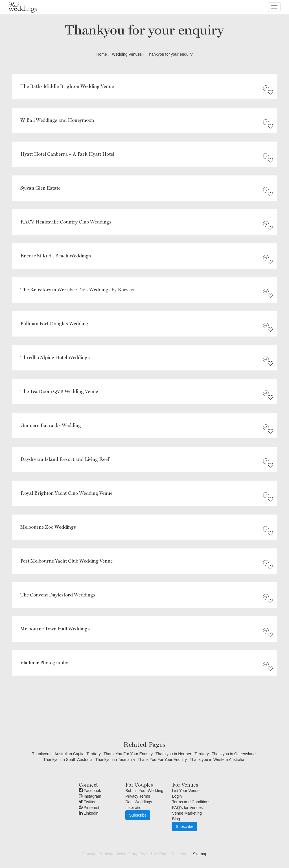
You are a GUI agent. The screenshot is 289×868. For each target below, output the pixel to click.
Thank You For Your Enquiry (128, 754)
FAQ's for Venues (188, 808)
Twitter (87, 802)
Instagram (90, 796)
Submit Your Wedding (144, 791)
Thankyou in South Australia (68, 759)
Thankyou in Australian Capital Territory (66, 754)
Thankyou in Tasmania (115, 759)
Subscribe (138, 815)
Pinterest (89, 808)
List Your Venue (186, 791)
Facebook (90, 791)
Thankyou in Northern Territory (182, 754)
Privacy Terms (138, 796)
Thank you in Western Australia (217, 759)
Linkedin (89, 813)
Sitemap (200, 854)
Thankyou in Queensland (234, 754)
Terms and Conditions (191, 802)
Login (177, 796)
